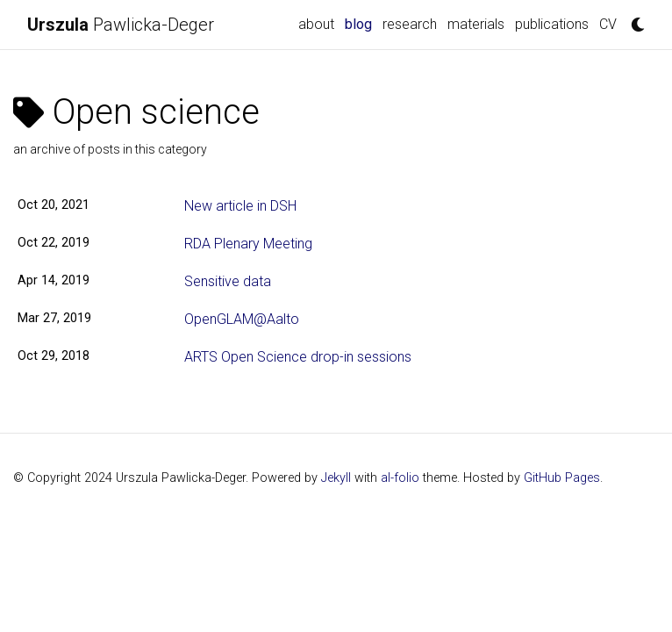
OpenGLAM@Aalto (242, 319)
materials (476, 24)
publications (552, 24)
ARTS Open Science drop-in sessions (298, 357)
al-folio (400, 478)
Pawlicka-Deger (121, 25)
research (410, 24)
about (316, 24)
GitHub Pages (562, 478)
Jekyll (336, 478)
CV (608, 24)
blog (361, 23)
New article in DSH (240, 206)
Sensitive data (228, 281)
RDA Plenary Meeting (248, 244)
